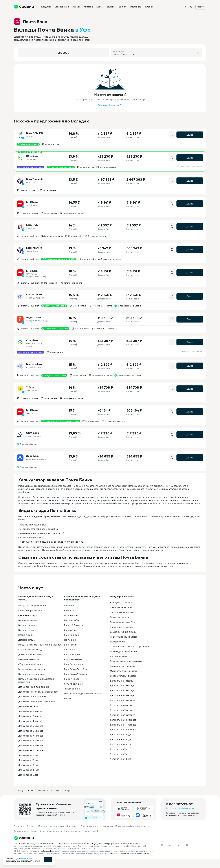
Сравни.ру (18, 799)
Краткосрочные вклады (31, 658)
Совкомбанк (70, 639)
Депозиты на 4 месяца (30, 730)
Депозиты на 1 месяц (121, 689)
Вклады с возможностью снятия (127, 670)
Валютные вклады (28, 629)
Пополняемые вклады (122, 635)
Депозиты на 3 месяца (30, 725)
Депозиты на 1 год (28, 764)
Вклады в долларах (28, 634)
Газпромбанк (71, 624)
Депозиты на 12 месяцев (123, 738)
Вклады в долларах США (123, 631)
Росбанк (68, 707)
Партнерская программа (51, 835)
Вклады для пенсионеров (32, 683)
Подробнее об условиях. (115, 862)
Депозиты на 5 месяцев (31, 734)
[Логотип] (84, 847)
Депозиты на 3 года (29, 774)
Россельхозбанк (72, 629)
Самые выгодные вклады (123, 640)
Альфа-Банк (70, 658)
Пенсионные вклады (121, 616)
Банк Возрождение (74, 673)
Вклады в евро (26, 639)
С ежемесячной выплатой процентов (130, 655)
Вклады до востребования (32, 614)
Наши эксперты (54, 840)
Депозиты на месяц (29, 715)
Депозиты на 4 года (29, 778)
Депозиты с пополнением (32, 705)
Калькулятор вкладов (121, 611)
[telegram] (161, 854)
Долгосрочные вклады (30, 663)
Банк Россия (71, 653)
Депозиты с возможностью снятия (37, 710)
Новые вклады (26, 643)
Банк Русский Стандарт (76, 683)
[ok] (179, 854)
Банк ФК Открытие (74, 634)
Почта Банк (70, 648)
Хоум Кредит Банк (74, 692)
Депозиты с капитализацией (34, 695)
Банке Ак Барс (72, 687)
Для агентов (73, 835)
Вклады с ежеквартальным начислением (40, 653)
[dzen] (187, 854)
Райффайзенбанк (73, 668)
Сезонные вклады (28, 624)
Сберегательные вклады (123, 684)
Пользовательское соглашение (97, 835)
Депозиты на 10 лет (120, 767)
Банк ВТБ (69, 619)
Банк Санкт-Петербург (76, 678)
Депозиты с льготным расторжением (38, 700)
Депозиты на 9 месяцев (31, 754)
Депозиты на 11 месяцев (123, 733)
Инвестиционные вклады (123, 645)
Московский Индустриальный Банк (83, 702)
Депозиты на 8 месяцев (31, 749)
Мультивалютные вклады (32, 678)
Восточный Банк (73, 663)
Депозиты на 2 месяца (30, 720)
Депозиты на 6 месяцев (31, 739)
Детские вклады (27, 648)
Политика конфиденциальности (132, 835)
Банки (31, 799)
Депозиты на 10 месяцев (31, 759)
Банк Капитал (71, 643)
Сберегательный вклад (30, 673)
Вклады (57, 799)
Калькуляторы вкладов (30, 619)
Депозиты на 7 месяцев (31, 744)
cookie (23, 858)
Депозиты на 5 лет (28, 783)
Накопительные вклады (123, 621)
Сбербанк (69, 614)
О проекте (19, 835)
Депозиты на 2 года (29, 769)
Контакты (31, 835)
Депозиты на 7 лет (120, 763)
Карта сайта (37, 840)
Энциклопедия (21, 840)
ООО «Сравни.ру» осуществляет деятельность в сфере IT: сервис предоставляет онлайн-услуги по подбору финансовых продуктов (73, 852)
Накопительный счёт (29, 668)
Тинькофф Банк (72, 697)
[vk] (170, 854)
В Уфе (68, 799)
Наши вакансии (72, 840)
